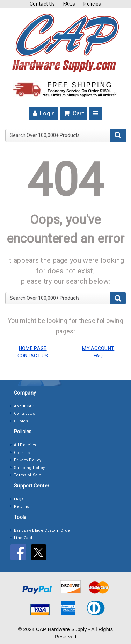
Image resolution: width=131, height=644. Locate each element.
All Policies (25, 445)
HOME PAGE (33, 348)
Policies (92, 4)
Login (43, 113)
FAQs (69, 4)
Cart (73, 113)
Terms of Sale (28, 475)
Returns (21, 506)
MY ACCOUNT (98, 348)
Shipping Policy (30, 468)
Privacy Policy (28, 460)
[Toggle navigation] (96, 113)
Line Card (23, 538)
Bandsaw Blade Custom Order (43, 531)
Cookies (22, 453)
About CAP (24, 406)
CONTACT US (33, 356)
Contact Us (42, 4)
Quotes (21, 421)
